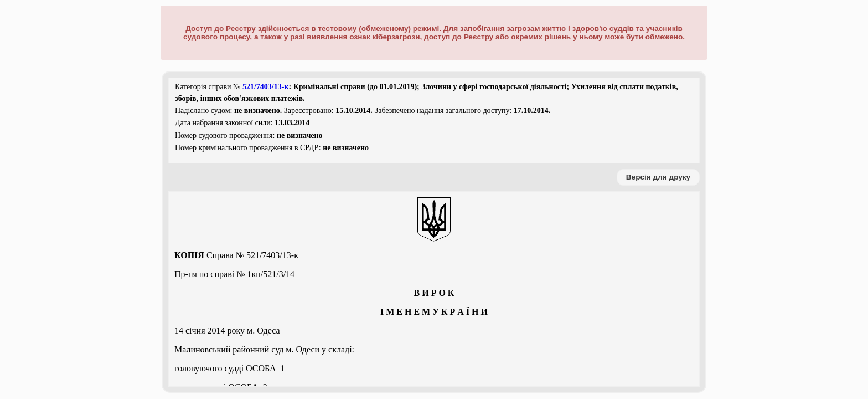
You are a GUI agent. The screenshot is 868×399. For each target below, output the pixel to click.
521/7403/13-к (266, 87)
